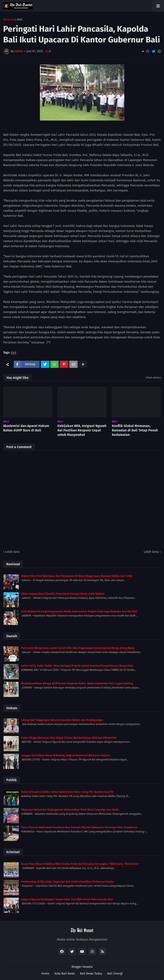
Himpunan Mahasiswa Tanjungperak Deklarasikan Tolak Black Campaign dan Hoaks (70, 810)
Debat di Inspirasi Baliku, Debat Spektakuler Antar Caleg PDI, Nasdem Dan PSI (67, 792)
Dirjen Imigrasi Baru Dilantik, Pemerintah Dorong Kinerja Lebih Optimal (63, 594)
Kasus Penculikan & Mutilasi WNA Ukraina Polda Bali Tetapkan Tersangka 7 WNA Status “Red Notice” (80, 864)
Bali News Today (91, 974)
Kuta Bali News (65, 974)
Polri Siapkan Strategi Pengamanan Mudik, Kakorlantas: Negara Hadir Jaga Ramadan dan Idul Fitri (79, 611)
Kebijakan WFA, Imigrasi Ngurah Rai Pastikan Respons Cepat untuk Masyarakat (82, 430)
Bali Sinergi (115, 974)
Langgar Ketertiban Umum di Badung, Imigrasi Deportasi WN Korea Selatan (65, 755)
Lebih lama (151, 552)
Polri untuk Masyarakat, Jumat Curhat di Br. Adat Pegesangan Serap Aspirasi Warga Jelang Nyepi (78, 648)
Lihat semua (153, 377)
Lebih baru (12, 552)
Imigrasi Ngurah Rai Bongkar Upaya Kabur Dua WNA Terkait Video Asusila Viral (67, 899)
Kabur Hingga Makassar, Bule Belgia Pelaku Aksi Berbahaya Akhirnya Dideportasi (69, 738)
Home (45, 974)
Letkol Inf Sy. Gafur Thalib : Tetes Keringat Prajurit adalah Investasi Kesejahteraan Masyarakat (77, 666)
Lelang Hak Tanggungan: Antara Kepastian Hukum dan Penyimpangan (62, 720)
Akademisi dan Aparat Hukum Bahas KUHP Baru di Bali (26, 428)
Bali (20, 20)
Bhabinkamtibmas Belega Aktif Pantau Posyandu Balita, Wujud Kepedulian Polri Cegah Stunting (77, 683)
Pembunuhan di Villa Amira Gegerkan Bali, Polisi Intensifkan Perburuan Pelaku (67, 882)
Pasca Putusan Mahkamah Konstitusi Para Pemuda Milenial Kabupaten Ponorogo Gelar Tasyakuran (79, 827)
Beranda (9, 20)
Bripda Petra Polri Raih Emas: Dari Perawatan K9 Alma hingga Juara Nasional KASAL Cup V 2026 (77, 576)
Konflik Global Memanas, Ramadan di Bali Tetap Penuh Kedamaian (135, 430)
